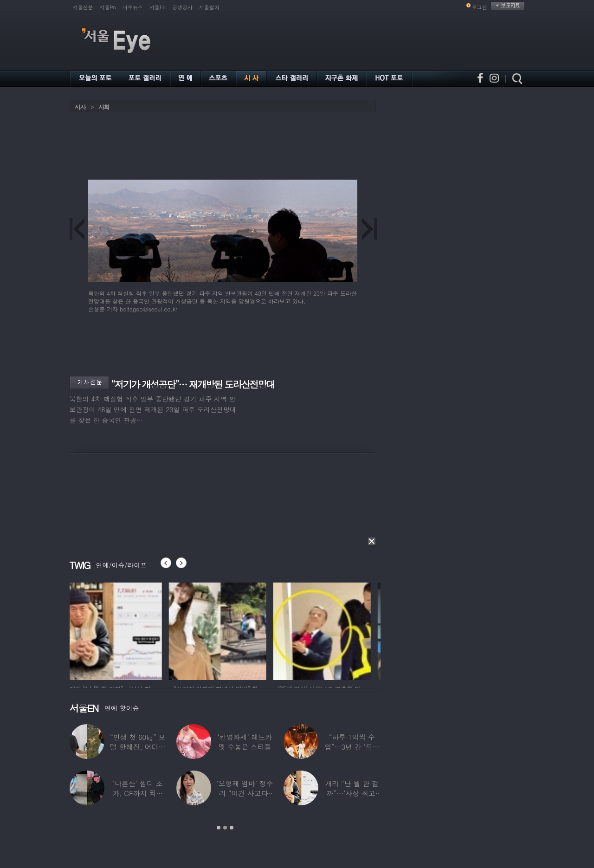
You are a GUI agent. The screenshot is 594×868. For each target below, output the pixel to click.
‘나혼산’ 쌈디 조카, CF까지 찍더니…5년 (138, 793)
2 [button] (225, 828)
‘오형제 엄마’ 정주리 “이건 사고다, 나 (245, 793)
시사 (80, 107)
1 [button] (219, 828)
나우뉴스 (133, 7)
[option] (118, 630)
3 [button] (232, 828)
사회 (104, 107)
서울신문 (83, 7)
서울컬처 (209, 7)
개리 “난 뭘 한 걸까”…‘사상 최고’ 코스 (352, 793)
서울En (158, 7)
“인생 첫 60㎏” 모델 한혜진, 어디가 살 (137, 747)
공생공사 (182, 7)
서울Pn (108, 7)
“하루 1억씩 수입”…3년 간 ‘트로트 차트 (352, 747)
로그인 (480, 7)
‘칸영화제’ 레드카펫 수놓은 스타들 (244, 742)
